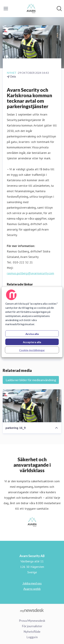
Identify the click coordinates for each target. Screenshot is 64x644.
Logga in (32, 637)
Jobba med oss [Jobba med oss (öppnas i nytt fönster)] (32, 583)
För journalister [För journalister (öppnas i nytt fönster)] (32, 626)
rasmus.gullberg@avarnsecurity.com (30, 273)
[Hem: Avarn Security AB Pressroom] (31, 9)
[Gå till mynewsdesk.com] (32, 610)
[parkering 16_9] (32, 406)
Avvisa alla (32, 334)
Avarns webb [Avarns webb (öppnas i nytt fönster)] (32, 589)
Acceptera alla (32, 342)
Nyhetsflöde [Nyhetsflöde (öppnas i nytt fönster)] (32, 632)
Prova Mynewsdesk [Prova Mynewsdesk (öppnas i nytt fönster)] (32, 621)
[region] (32, 322)
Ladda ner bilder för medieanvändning (31, 380)
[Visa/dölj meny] (6, 9)
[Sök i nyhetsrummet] (59, 9)
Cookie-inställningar (32, 350)
